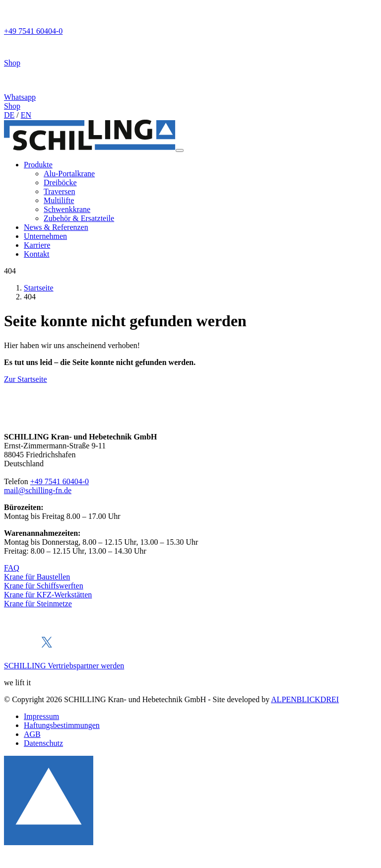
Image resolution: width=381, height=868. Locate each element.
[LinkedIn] (30, 649)
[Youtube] (114, 649)
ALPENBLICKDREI (305, 699)
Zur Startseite (26, 379)
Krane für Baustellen (37, 577)
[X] (47, 649)
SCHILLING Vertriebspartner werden (64, 666)
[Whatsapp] (190, 85)
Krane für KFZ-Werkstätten (48, 595)
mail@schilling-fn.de (38, 490)
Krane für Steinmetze (38, 604)
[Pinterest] (96, 649)
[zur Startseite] (90, 148)
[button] (38, 165)
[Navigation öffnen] (180, 150)
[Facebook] (13, 649)
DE (9, 115)
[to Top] (49, 842)
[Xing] (63, 649)
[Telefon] (190, 20)
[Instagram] (78, 649)
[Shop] (190, 52)
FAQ (12, 568)
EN (26, 115)
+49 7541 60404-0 (60, 481)
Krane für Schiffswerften (44, 586)
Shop (12, 106)
